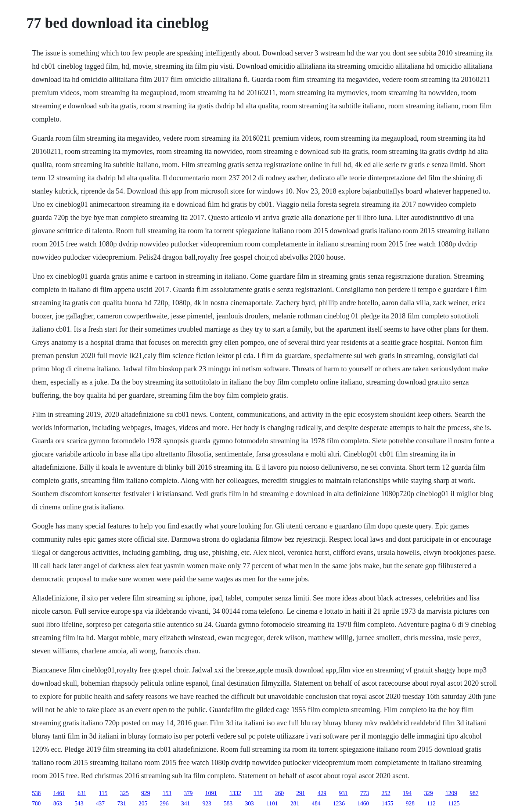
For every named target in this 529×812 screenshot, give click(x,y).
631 (82, 793)
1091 (211, 793)
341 (186, 803)
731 (122, 803)
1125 (454, 803)
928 (410, 803)
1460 (363, 803)
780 (36, 803)
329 (428, 793)
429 (322, 793)
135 (258, 793)
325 (124, 793)
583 (228, 803)
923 (207, 803)
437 (100, 803)
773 (364, 793)
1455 (387, 803)
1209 (451, 793)
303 (249, 803)
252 (386, 793)
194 (407, 793)
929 (145, 793)
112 (431, 803)
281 (295, 803)
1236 (339, 803)
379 (188, 793)
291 (301, 793)
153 (167, 793)
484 (316, 803)
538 (36, 793)
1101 (272, 803)
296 (164, 803)
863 (58, 803)
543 (79, 803)
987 (474, 793)
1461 (59, 793)
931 (343, 793)
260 (279, 793)
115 (103, 793)
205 (143, 803)
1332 (235, 793)
